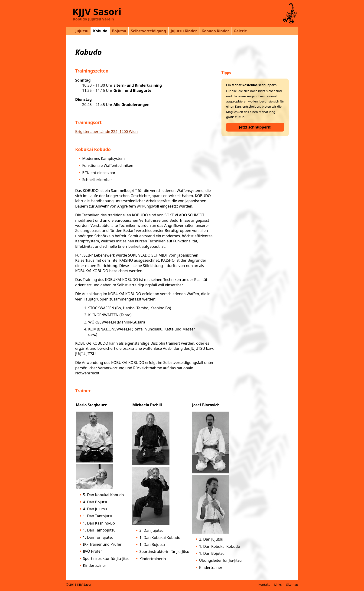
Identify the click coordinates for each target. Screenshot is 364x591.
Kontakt (264, 584)
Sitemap (292, 584)
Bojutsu (119, 31)
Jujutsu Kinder (184, 31)
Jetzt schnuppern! (255, 127)
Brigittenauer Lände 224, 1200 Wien (106, 132)
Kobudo (100, 31)
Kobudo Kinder (215, 31)
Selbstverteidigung (148, 31)
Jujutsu (82, 31)
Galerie (240, 31)
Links (278, 584)
